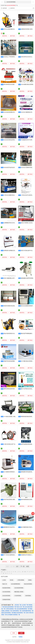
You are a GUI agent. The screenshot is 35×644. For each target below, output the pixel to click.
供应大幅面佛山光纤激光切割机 (12, 278)
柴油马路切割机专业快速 (10, 333)
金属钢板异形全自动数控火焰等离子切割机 (15, 223)
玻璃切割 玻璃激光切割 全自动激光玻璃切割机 (16, 251)
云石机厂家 (25, 605)
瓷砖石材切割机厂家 (7, 613)
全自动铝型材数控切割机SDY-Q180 (13, 112)
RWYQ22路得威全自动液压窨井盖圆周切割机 (16, 29)
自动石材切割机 (6, 596)
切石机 (12, 580)
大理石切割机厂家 (11, 609)
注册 (21, 633)
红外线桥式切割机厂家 (13, 615)
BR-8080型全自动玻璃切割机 (11, 84)
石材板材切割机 (6, 600)
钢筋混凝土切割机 (19, 592)
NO (25, 572)
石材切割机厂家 (17, 611)
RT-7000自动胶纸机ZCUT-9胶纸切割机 (14, 555)
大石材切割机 (18, 596)
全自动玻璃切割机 (15, 584)
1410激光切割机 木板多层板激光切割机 (14, 417)
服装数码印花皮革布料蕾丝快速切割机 (14, 527)
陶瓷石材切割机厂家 (19, 613)
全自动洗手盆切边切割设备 (11, 167)
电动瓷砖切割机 (6, 588)
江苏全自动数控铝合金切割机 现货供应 (14, 195)
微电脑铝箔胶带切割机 (27, 278)
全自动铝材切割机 (19, 588)
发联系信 (5, 36)
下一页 (22, 566)
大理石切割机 (21, 580)
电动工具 (5, 584)
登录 (14, 633)
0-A (2, 572)
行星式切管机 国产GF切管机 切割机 (13, 444)
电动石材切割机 (28, 584)
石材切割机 (28, 596)
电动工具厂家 (20, 607)
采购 (33, 514)
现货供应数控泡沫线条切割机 (12, 306)
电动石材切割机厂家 (10, 607)
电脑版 (21, 637)
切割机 (30, 580)
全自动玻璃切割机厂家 (23, 609)
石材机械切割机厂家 (28, 611)
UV (3, 573)
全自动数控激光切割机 (27, 84)
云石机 (4, 580)
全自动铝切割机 (6, 592)
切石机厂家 (18, 605)
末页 (28, 566)
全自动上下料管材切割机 (10, 57)
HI (15, 572)
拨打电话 (13, 36)
